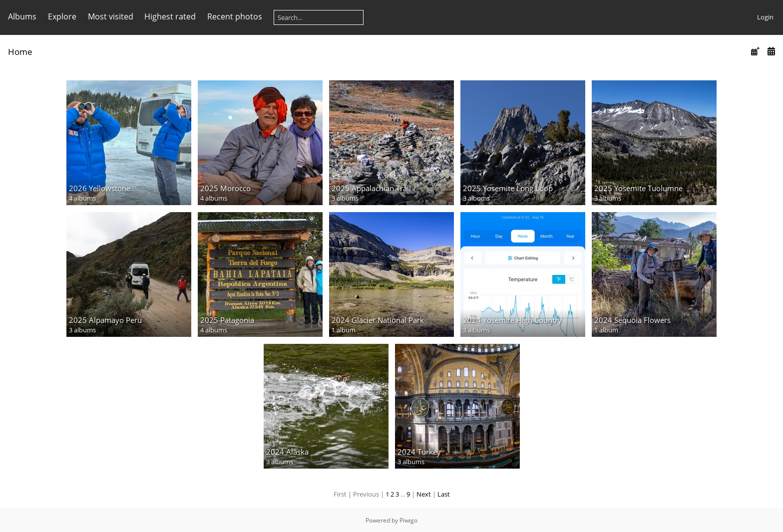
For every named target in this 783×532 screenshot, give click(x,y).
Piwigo (408, 520)
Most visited (111, 16)
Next (424, 494)
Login (765, 17)
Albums (22, 16)
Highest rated (170, 16)
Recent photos (235, 16)
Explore (62, 16)
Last (444, 494)
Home (20, 52)
